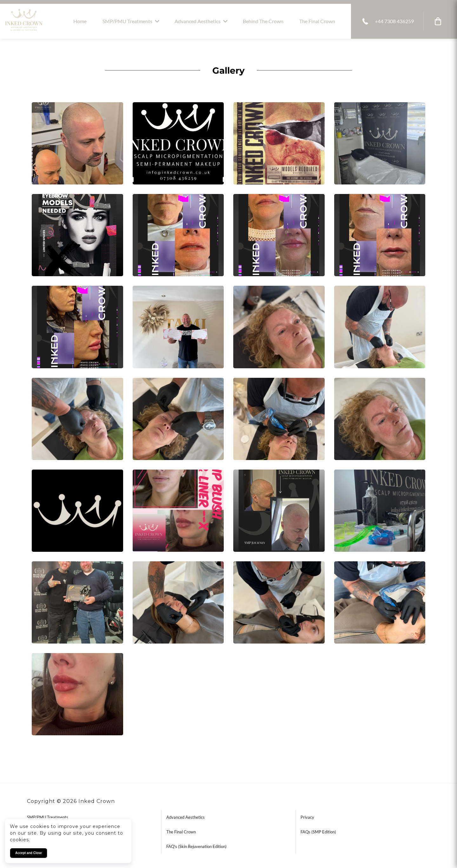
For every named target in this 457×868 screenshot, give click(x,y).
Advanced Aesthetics (198, 21)
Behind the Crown (263, 21)
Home (80, 21)
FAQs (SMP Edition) (318, 832)
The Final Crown (317, 21)
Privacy (307, 817)
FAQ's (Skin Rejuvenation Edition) (196, 846)
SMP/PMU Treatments (127, 21)
